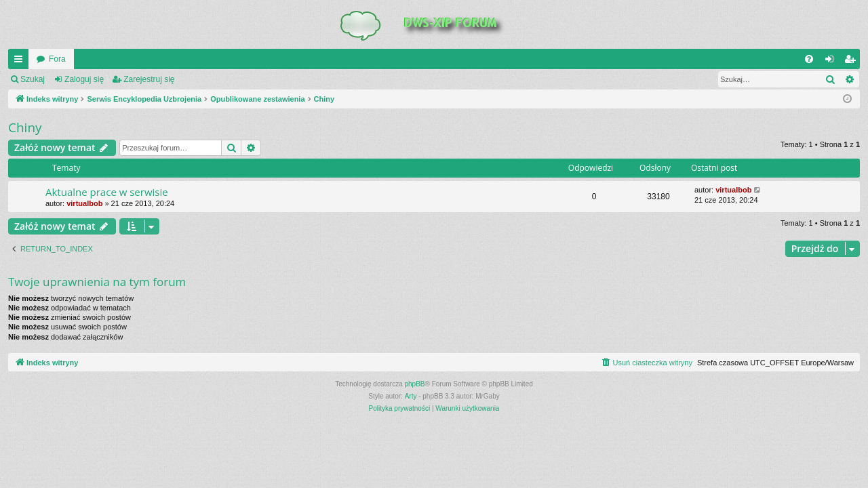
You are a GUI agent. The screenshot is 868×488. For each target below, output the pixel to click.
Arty (411, 396)
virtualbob (84, 203)
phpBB (415, 384)
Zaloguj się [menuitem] (832, 62)
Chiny (25, 127)
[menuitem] (809, 59)
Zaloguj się (84, 79)
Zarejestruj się (149, 79)
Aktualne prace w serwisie (107, 192)
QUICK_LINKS (21, 62)
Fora (57, 59)
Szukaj (33, 79)
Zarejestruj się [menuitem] (852, 62)
